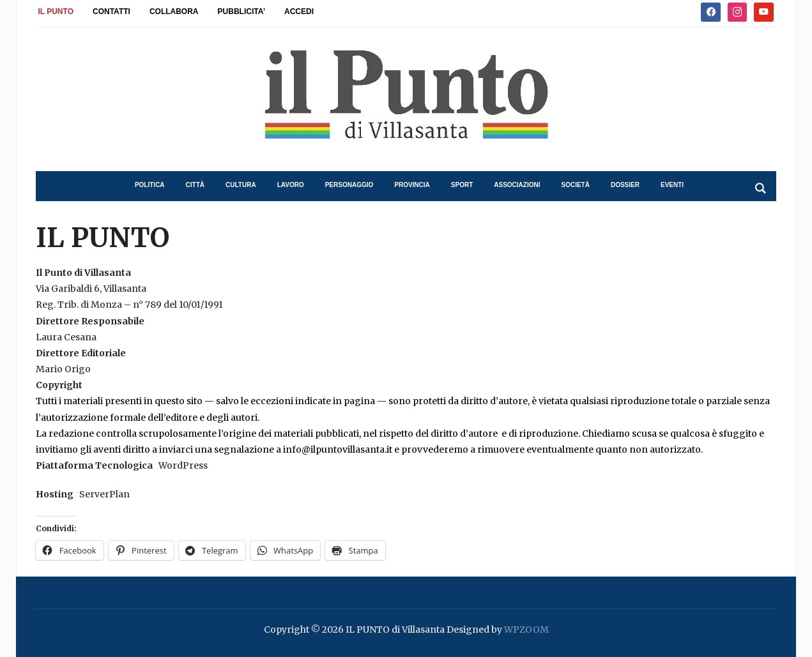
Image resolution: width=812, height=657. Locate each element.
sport (462, 185)
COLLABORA (174, 11)
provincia (412, 185)
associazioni (517, 185)
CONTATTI (111, 11)
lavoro (291, 185)
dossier (625, 185)
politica (150, 185)
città (195, 185)
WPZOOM (526, 630)
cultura (241, 185)
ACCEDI (299, 11)
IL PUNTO (56, 11)
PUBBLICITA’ (241, 11)
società (576, 185)
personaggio (349, 185)
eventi (672, 185)
